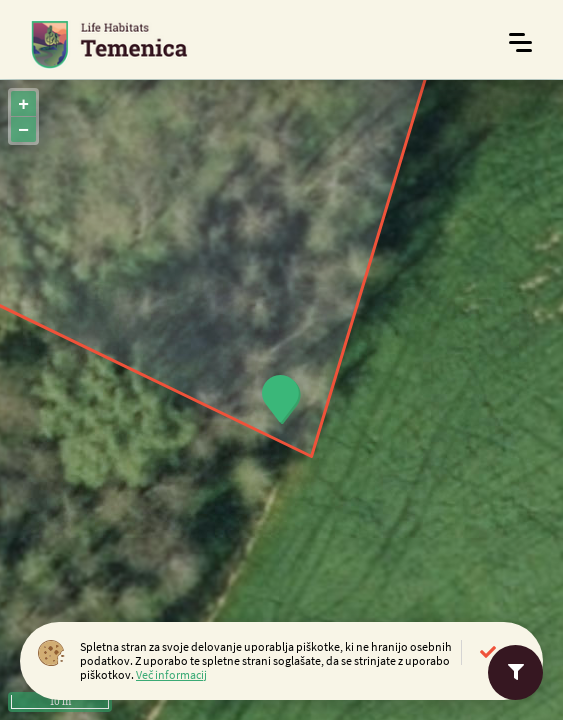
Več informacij (171, 674)
